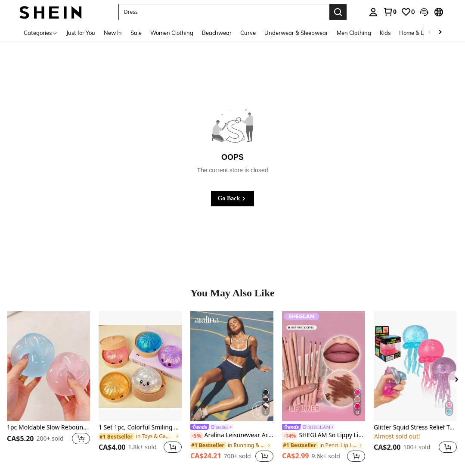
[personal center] (373, 12)
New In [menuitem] (113, 33)
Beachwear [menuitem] (217, 33)
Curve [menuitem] (248, 33)
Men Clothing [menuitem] (354, 33)
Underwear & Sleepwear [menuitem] (296, 33)
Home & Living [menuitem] (418, 33)
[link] (390, 12)
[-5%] (197, 436)
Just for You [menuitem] (81, 33)
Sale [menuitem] (136, 33)
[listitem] (48, 387)
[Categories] (41, 33)
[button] (424, 12)
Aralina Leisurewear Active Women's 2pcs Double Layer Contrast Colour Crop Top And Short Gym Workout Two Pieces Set (232, 436)
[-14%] (290, 436)
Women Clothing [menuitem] (172, 33)
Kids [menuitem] (385, 33)
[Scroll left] (430, 33)
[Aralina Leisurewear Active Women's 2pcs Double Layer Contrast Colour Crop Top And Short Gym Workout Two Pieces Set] (232, 366)
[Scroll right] (440, 33)
